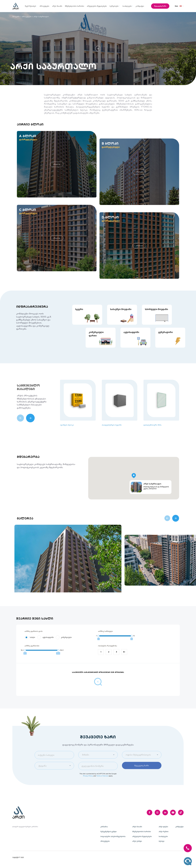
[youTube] (173, 812)
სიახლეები (163, 836)
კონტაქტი (180, 827)
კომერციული (66, 646)
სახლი (32, 646)
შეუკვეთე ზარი (158, 6)
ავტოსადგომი (48, 646)
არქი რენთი (164, 832)
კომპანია (104, 827)
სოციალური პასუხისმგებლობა (113, 836)
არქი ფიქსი (163, 827)
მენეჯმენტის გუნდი (109, 832)
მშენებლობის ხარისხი (142, 832)
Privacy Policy (88, 784)
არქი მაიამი (137, 827)
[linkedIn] (165, 812)
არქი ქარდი (137, 841)
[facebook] (150, 812)
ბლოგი (162, 841)
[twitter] (181, 812)
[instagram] (157, 812)
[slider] (98, 644)
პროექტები (27, 16)
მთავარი (16, 16)
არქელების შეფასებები (142, 836)
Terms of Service (102, 784)
